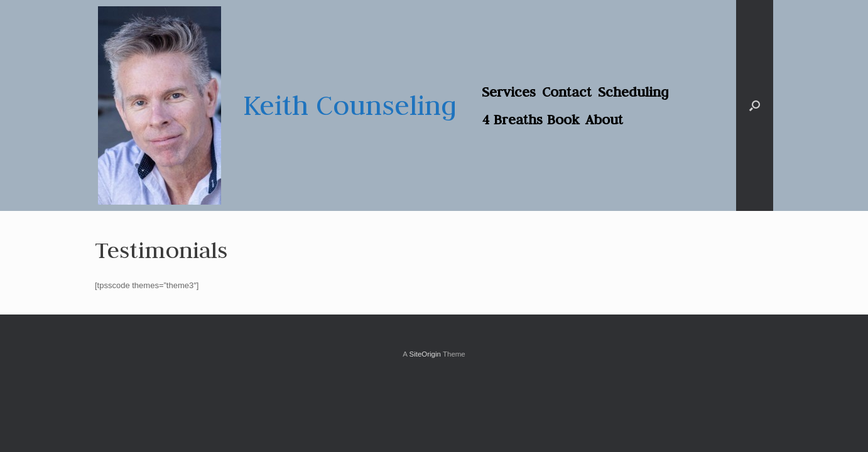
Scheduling (633, 92)
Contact (567, 92)
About (604, 119)
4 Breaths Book (530, 119)
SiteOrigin (425, 354)
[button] (755, 105)
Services (509, 92)
